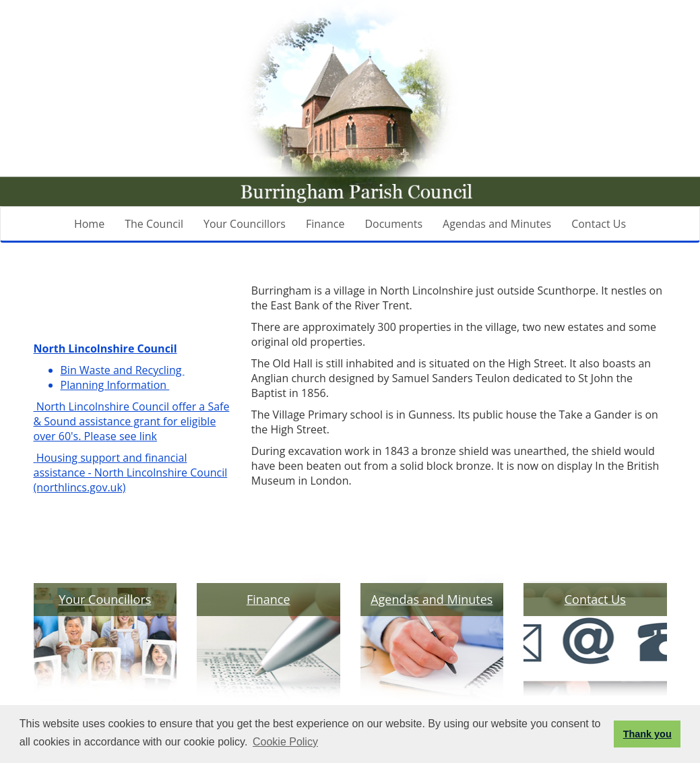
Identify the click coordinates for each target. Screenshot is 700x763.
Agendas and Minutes (497, 224)
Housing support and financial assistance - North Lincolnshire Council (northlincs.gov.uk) (131, 472)
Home (89, 224)
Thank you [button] (647, 734)
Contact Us (599, 224)
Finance (325, 224)
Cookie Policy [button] (285, 742)
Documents (393, 224)
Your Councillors (245, 224)
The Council (154, 224)
